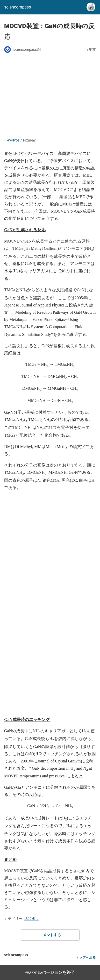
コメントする (50, 935)
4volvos (13, 140)
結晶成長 (31, 919)
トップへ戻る (86, 957)
